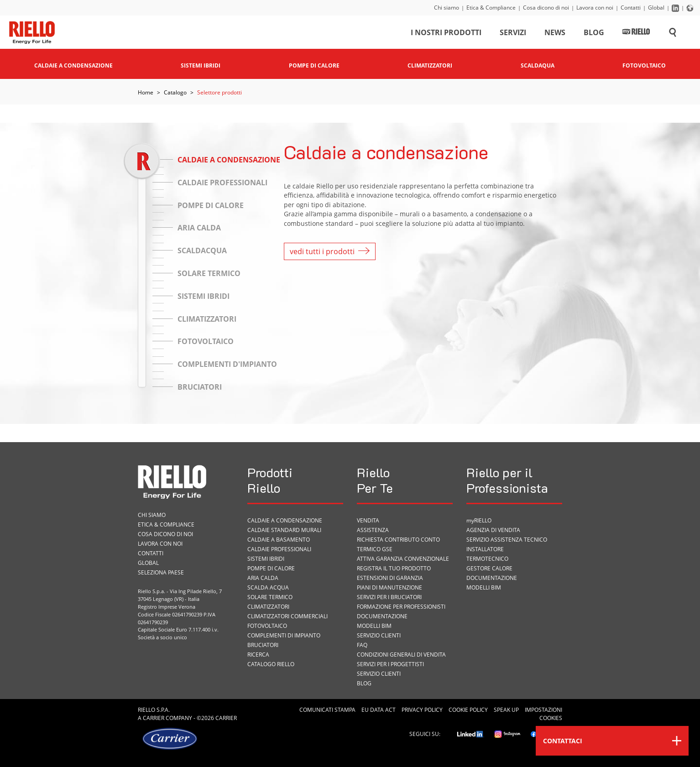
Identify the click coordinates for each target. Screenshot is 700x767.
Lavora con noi (595, 8)
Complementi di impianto (284, 635)
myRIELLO (479, 520)
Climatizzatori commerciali (287, 616)
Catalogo (175, 92)
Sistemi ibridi (266, 559)
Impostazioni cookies (543, 714)
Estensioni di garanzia (390, 578)
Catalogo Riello (271, 664)
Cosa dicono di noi (546, 8)
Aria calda (263, 578)
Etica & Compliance (491, 8)
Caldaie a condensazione (285, 520)
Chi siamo (447, 8)
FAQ (362, 645)
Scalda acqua (268, 587)
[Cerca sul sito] (673, 34)
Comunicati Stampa (327, 710)
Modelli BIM (374, 626)
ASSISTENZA (373, 530)
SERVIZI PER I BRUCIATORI (389, 597)
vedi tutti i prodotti (330, 251)
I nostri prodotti (446, 34)
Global (656, 8)
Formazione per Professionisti (401, 607)
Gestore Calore (489, 568)
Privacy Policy (422, 710)
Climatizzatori (268, 607)
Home (146, 92)
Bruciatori (263, 645)
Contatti (631, 8)
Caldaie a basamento (279, 540)
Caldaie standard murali (284, 530)
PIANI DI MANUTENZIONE (389, 587)
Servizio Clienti (379, 635)
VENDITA (368, 520)
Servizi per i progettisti (390, 664)
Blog (594, 34)
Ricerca (258, 655)
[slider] (142, 161)
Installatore (485, 549)
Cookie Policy (468, 710)
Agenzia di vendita (493, 530)
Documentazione (382, 616)
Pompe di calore (271, 568)
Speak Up (506, 710)
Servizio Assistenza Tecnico (507, 540)
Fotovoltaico (267, 626)
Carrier (154, 718)
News (555, 34)
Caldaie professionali (279, 549)
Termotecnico (487, 559)
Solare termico (270, 597)
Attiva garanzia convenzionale (403, 559)
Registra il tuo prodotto (394, 568)
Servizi (513, 34)
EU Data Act (379, 710)
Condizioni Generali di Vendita (401, 655)
